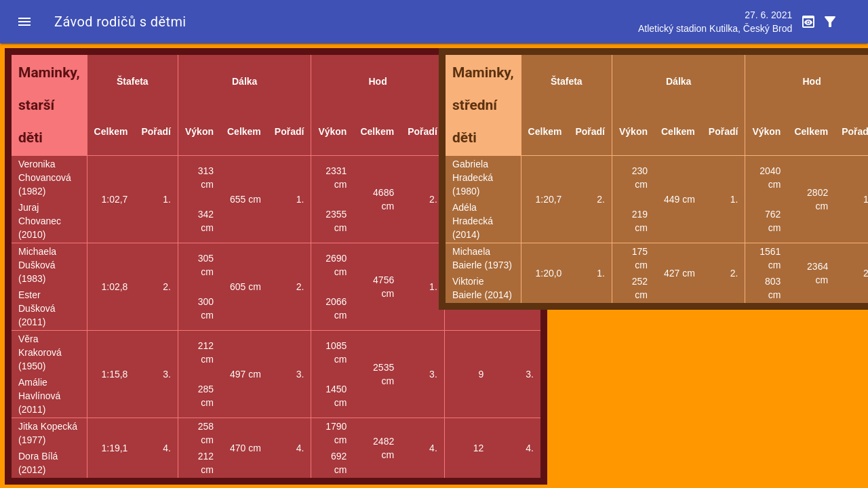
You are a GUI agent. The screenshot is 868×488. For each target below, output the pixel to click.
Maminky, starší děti (49, 105)
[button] (24, 22)
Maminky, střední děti (483, 105)
